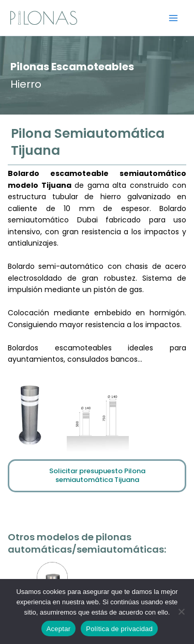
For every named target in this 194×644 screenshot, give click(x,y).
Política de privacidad (119, 629)
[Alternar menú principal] (174, 18)
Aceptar (59, 629)
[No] (181, 611)
